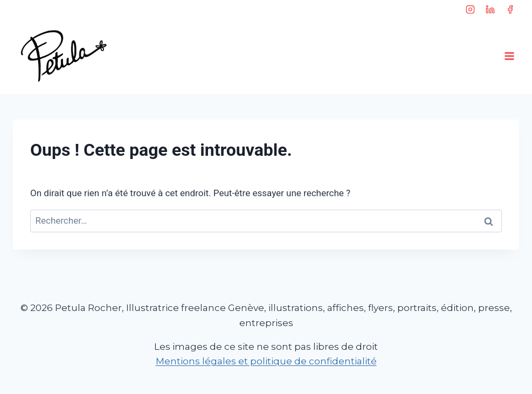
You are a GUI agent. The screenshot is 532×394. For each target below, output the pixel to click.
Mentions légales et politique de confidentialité (266, 361)
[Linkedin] (490, 9)
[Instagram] (471, 9)
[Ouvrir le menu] (509, 56)
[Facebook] (510, 9)
